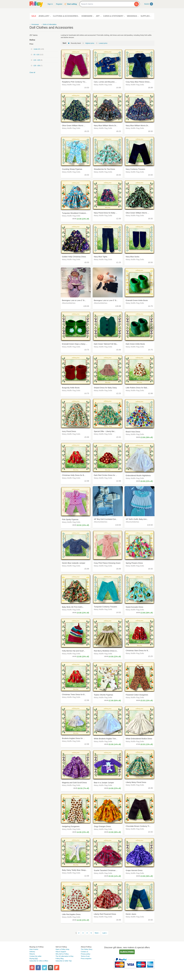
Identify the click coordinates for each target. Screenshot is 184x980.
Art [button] (98, 16)
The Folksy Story (87, 949)
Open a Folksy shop (62, 949)
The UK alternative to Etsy (64, 956)
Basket (149, 4)
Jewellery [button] (44, 16)
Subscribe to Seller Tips (64, 961)
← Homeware (34, 24)
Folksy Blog (60, 959)
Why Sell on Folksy (62, 954)
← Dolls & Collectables (49, 24)
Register (59, 4)
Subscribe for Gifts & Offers (39, 961)
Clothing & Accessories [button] (65, 16)
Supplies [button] (145, 16)
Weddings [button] (132, 16)
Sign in (50, 4)
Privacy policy (85, 954)
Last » (105, 933)
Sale (34, 16)
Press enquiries (86, 959)
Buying (34, 959)
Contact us (84, 952)
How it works (34, 949)
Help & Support (61, 952)
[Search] (136, 4)
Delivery (32, 952)
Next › (97, 933)
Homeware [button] (87, 16)
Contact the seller (35, 956)
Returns (32, 954)
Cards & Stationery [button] (113, 16)
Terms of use (85, 956)
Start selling (72, 4)
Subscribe (127, 952)
